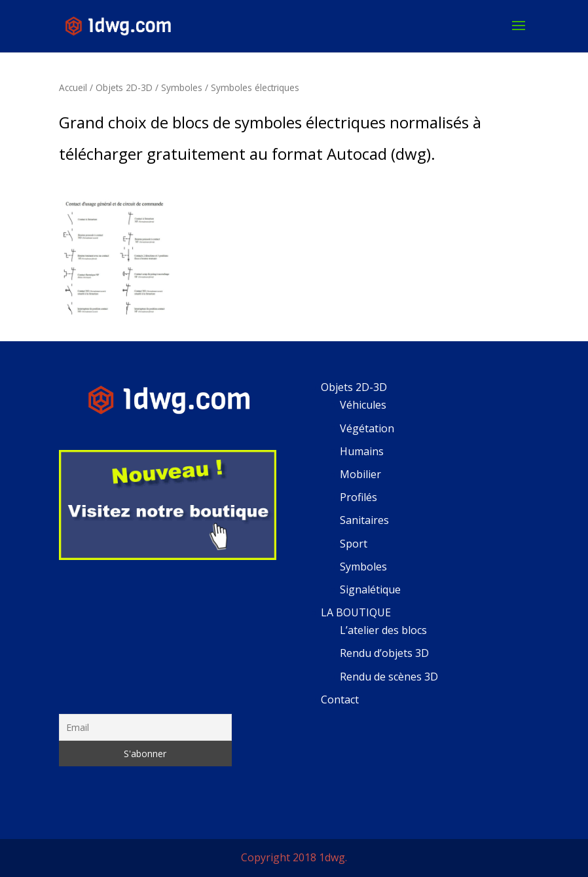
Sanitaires (364, 520)
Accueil (73, 87)
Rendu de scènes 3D (389, 677)
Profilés (358, 497)
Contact (340, 700)
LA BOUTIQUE (356, 612)
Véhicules (363, 405)
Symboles (182, 87)
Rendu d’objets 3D (384, 653)
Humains (362, 451)
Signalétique (370, 589)
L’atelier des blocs (383, 630)
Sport (354, 544)
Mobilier (360, 474)
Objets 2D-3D (124, 87)
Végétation (367, 428)
